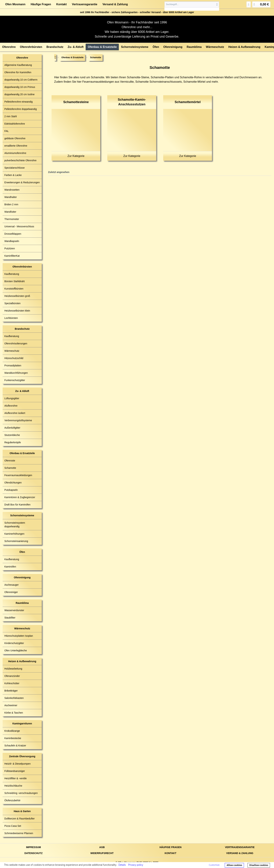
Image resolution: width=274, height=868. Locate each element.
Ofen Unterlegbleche (16, 650)
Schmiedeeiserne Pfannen (19, 833)
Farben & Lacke (13, 175)
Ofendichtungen (13, 483)
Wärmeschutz (12, 351)
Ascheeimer (11, 705)
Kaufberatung (12, 274)
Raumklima (22, 603)
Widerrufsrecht (102, 853)
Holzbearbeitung (13, 669)
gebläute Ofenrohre (15, 138)
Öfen (22, 552)
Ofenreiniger (11, 592)
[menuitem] (192, 6)
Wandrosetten (12, 190)
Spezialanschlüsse (15, 168)
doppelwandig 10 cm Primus (20, 87)
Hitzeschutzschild (14, 358)
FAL (7, 131)
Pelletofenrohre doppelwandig (21, 109)
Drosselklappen (13, 234)
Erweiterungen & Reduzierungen (22, 182)
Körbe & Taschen (14, 713)
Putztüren (10, 248)
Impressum (33, 847)
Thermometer (12, 219)
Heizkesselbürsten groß (17, 296)
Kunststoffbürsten (14, 289)
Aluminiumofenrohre (15, 153)
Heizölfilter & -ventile (16, 778)
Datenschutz (34, 853)
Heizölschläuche (13, 786)
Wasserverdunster (14, 610)
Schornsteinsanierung (16, 541)
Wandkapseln (12, 241)
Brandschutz (22, 329)
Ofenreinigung (22, 577)
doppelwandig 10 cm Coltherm (21, 80)
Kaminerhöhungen (14, 534)
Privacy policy (136, 865)
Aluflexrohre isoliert (15, 413)
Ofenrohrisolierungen (16, 343)
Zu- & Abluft (22, 391)
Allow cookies (234, 865)
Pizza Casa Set (13, 826)
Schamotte (10, 468)
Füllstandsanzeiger (15, 771)
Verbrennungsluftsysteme (18, 420)
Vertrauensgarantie (85, 4)
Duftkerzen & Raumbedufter (20, 819)
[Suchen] (217, 4)
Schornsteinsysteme (22, 515)
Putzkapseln (11, 490)
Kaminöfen (10, 567)
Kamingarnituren (22, 724)
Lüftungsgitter (12, 398)
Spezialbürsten (12, 303)
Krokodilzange (12, 731)
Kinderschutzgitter (14, 643)
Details (122, 865)
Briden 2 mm (11, 204)
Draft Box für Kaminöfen (17, 505)
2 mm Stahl (11, 116)
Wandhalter (11, 197)
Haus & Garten (22, 811)
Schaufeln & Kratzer (15, 746)
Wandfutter (10, 212)
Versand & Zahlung (115, 4)
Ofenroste (10, 461)
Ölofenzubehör (12, 800)
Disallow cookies (259, 865)
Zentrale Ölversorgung (22, 756)
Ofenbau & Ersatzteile (22, 453)
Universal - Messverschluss (19, 226)
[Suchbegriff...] (192, 4)
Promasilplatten (13, 366)
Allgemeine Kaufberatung (18, 65)
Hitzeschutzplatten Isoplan (19, 636)
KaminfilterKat (12, 256)
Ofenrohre (22, 58)
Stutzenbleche (12, 435)
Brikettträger (11, 691)
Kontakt (62, 4)
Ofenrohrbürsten (22, 267)
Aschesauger (12, 585)
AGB (102, 847)
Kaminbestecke (13, 738)
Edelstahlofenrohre (15, 124)
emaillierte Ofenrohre (16, 146)
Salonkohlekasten (14, 698)
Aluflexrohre (11, 406)
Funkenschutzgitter (15, 380)
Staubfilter (10, 618)
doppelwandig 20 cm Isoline (19, 94)
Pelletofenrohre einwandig (19, 102)
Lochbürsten (11, 318)
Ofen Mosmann (15, 4)
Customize (214, 865)
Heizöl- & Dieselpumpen (17, 764)
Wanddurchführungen (16, 373)
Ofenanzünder (12, 676)
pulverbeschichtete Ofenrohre (20, 160)
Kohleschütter (12, 683)
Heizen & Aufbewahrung (22, 661)
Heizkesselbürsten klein (17, 311)
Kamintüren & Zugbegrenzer (20, 497)
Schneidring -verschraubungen (21, 793)
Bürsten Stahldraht (15, 281)
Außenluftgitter (12, 428)
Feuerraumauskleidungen (18, 475)
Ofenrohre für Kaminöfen (18, 72)
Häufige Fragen (41, 4)
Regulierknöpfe (13, 442)
